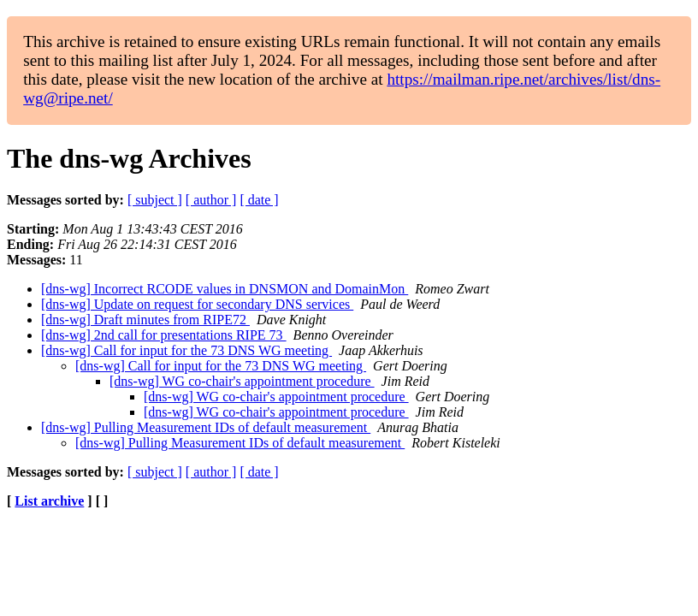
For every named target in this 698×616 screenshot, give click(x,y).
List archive (49, 501)
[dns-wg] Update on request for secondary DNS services (197, 304)
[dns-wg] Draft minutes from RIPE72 (145, 320)
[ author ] (211, 200)
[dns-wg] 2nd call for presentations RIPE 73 (164, 335)
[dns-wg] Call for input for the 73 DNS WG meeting (186, 350)
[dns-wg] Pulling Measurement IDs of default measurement (206, 427)
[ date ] (259, 200)
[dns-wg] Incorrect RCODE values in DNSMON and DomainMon (225, 289)
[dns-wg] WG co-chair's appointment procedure (242, 381)
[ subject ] (155, 200)
